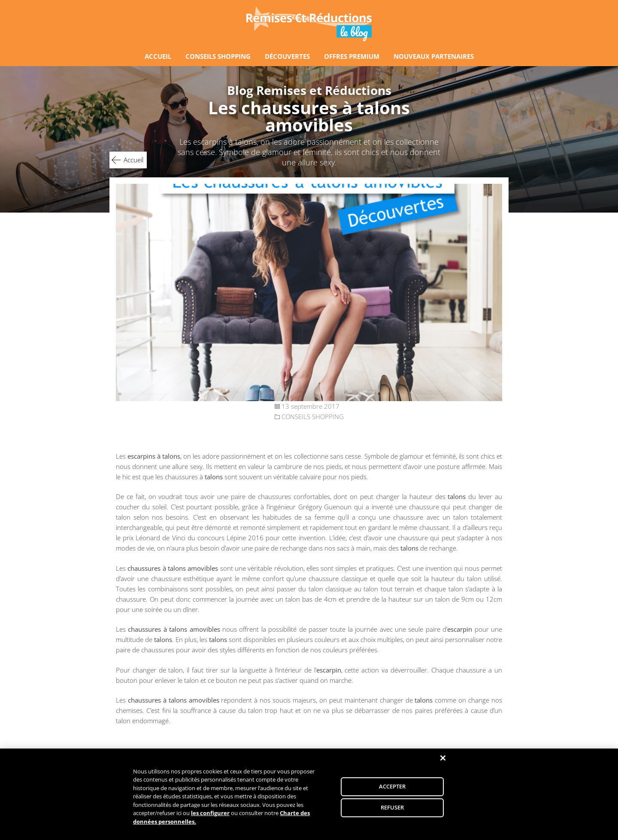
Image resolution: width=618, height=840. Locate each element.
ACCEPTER (392, 788)
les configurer (210, 815)
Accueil (133, 160)
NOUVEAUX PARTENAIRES (434, 56)
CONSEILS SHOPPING (218, 56)
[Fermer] (443, 760)
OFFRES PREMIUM (352, 56)
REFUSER (392, 809)
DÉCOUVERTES (287, 56)
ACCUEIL (158, 56)
